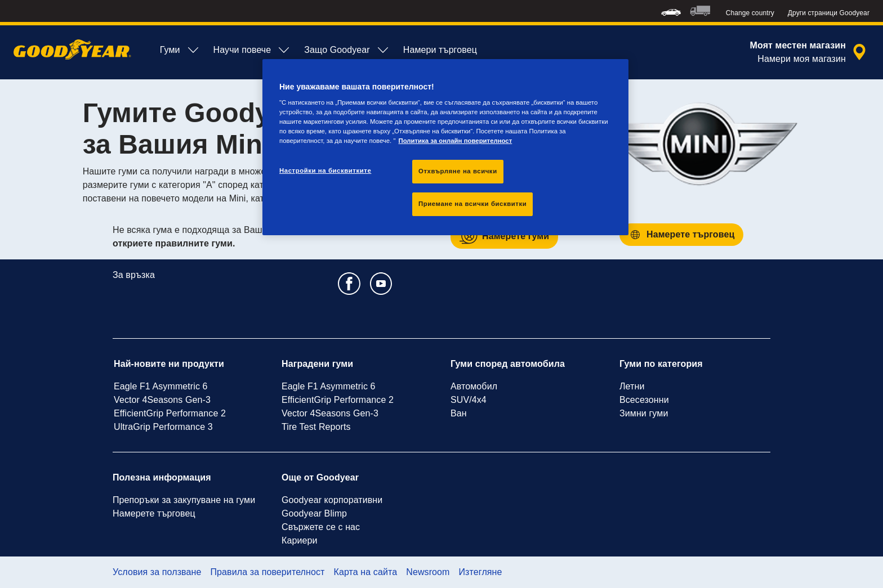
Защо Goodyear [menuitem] (347, 50)
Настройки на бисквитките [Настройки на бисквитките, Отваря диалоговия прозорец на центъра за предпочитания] (325, 170)
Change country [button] (750, 13)
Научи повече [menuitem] (252, 50)
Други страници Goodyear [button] (829, 13)
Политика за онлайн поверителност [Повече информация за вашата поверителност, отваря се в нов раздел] (455, 141)
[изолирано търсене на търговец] (810, 52)
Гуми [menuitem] (180, 50)
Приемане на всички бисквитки (472, 204)
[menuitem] (671, 11)
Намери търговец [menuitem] (440, 50)
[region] (445, 147)
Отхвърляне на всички (458, 171)
